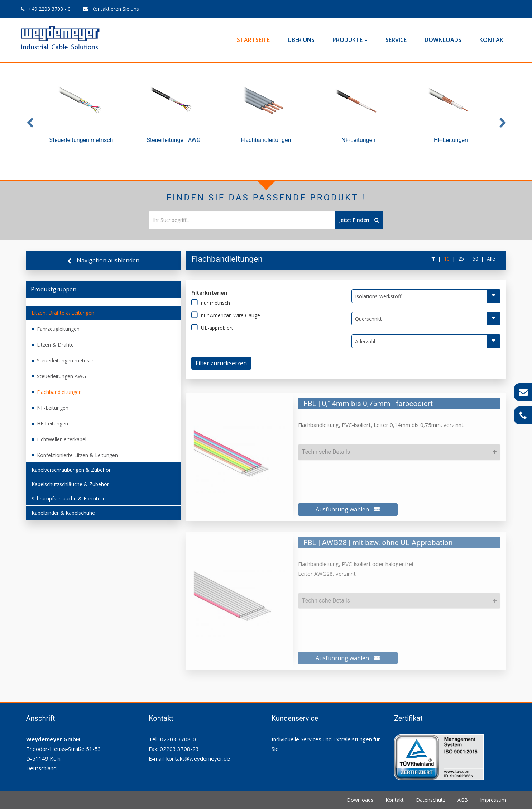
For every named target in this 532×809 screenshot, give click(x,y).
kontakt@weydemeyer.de (198, 758)
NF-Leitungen (53, 408)
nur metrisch (215, 303)
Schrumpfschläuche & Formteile (69, 498)
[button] (433, 259)
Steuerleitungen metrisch (66, 360)
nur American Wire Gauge (231, 315)
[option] (81, 113)
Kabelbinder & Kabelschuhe (63, 513)
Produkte (350, 40)
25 (461, 259)
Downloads (443, 40)
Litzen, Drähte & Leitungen (63, 313)
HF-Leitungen (52, 423)
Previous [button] (30, 122)
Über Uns (301, 40)
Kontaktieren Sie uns (115, 9)
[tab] (399, 452)
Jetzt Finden (359, 220)
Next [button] (503, 122)
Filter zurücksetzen (221, 363)
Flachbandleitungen (59, 392)
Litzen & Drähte (55, 345)
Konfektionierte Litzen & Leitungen (77, 455)
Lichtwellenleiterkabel (62, 439)
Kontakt (493, 40)
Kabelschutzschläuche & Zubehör (70, 484)
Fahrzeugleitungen (58, 329)
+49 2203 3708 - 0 (49, 9)
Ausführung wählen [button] (348, 509)
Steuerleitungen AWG (61, 376)
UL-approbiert (217, 328)
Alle (491, 259)
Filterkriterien (209, 293)
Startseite (253, 40)
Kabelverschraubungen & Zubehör (71, 470)
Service (396, 40)
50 (475, 259)
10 (447, 259)
